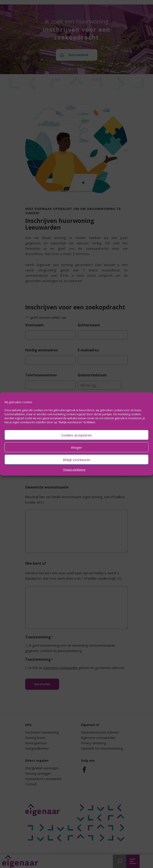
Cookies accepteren (76, 435)
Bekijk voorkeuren (77, 459)
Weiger (76, 447)
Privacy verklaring (74, 470)
